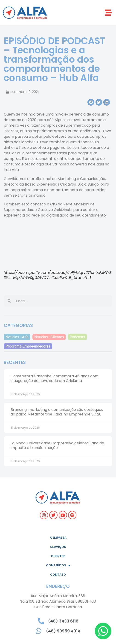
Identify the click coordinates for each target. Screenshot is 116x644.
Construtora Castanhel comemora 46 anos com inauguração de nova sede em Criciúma (55, 378)
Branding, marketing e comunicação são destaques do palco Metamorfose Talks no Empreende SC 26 (57, 412)
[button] (109, 13)
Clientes (58, 556)
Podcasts (77, 337)
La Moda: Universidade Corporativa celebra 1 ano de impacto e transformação (57, 445)
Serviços (58, 547)
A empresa (58, 538)
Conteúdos (58, 566)
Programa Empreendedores (28, 346)
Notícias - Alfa (17, 337)
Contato (58, 575)
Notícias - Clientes (49, 337)
